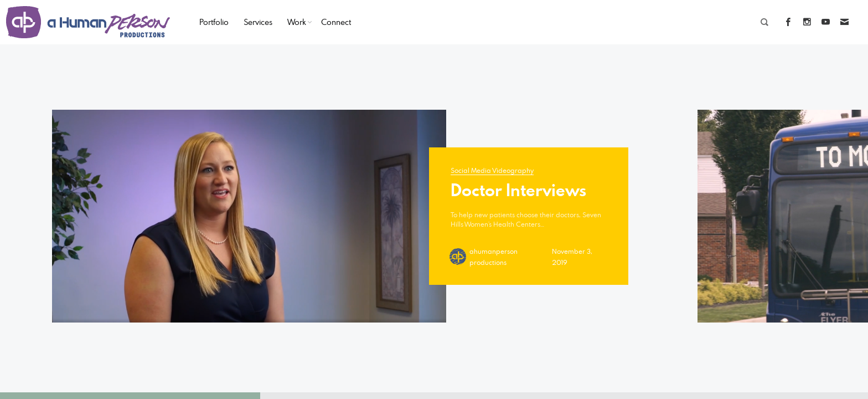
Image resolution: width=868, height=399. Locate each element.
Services (258, 22)
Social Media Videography (492, 170)
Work (297, 22)
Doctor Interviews (518, 190)
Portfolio (214, 22)
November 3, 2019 (572, 257)
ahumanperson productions (494, 257)
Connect (336, 22)
